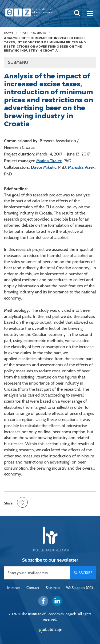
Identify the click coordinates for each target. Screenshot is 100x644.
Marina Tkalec (49, 161)
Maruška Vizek (81, 167)
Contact (33, 588)
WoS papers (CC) (79, 588)
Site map (53, 588)
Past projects (33, 33)
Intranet (14, 588)
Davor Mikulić (44, 167)
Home (9, 33)
